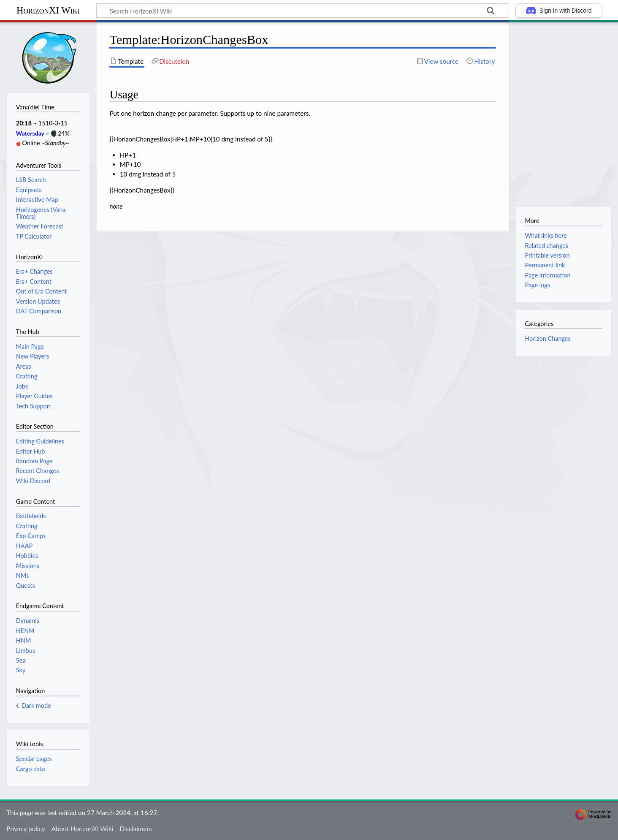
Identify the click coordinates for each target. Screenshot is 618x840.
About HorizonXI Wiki (82, 829)
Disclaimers (136, 829)
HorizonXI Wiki (48, 10)
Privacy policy (26, 829)
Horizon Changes (548, 338)
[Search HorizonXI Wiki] (303, 11)
